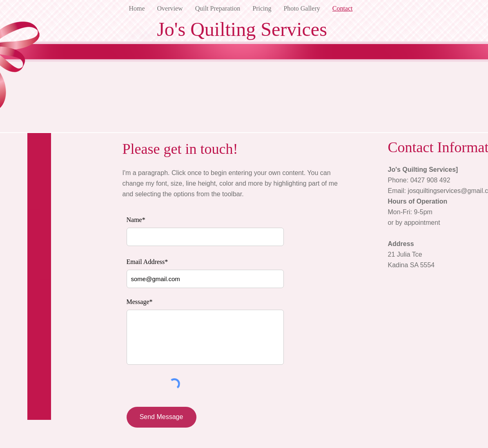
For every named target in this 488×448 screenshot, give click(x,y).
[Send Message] (162, 417)
